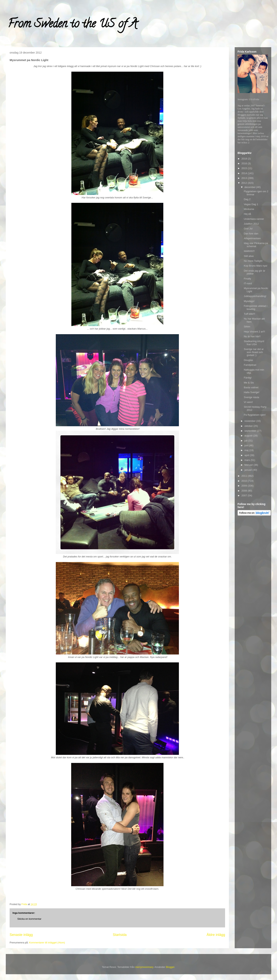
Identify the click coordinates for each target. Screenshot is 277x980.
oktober (249, 426)
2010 (245, 481)
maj (247, 450)
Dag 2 (247, 199)
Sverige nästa (251, 397)
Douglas (248, 360)
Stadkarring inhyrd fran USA (254, 343)
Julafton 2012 (251, 224)
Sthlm (247, 327)
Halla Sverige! (252, 392)
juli (246, 441)
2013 (245, 178)
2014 (245, 173)
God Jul (248, 229)
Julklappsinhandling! (255, 296)
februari (249, 465)
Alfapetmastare (252, 238)
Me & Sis (249, 383)
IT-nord (248, 283)
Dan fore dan (251, 234)
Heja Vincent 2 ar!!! (254, 332)
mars (248, 460)
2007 (245, 495)
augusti (249, 436)
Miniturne (249, 209)
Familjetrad (250, 365)
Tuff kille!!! (249, 314)
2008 (245, 491)
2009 (245, 486)
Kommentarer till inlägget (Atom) (47, 943)
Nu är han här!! (252, 336)
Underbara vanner (254, 219)
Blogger (170, 967)
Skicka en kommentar (29, 919)
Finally (247, 279)
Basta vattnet (251, 387)
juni (247, 445)
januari (249, 470)
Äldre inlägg (216, 935)
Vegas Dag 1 (251, 204)
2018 (245, 159)
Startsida (120, 935)
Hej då (247, 214)
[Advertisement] (253, 578)
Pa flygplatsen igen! (255, 415)
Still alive (249, 256)
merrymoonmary (144, 967)
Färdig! (248, 378)
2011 (245, 476)
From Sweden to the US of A (72, 25)
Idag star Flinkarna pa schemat (256, 245)
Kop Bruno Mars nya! (255, 266)
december (250, 187)
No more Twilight (253, 261)
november (250, 421)
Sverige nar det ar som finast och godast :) (254, 352)
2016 (245, 163)
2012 (245, 183)
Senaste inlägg (21, 935)
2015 (245, 168)
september (251, 431)
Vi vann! (248, 402)
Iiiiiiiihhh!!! (249, 251)
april (247, 455)
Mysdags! (249, 301)
